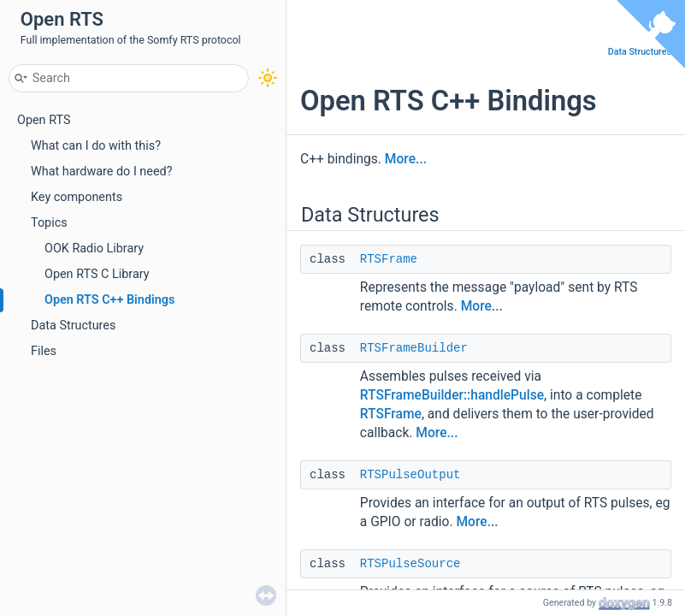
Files (44, 351)
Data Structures (73, 326)
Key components (77, 197)
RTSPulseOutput (410, 475)
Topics (49, 223)
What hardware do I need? (102, 172)
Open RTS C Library (97, 274)
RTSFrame (389, 259)
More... (406, 159)
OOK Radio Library (94, 249)
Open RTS (44, 120)
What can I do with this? (96, 146)
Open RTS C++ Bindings (109, 300)
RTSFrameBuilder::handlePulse (452, 395)
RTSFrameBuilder (414, 348)
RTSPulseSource (410, 564)
